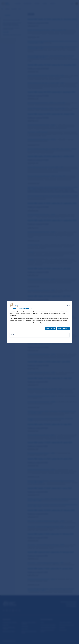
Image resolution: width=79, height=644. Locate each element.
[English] (68, 305)
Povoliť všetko (50, 329)
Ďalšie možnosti (16, 335)
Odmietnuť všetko (63, 329)
